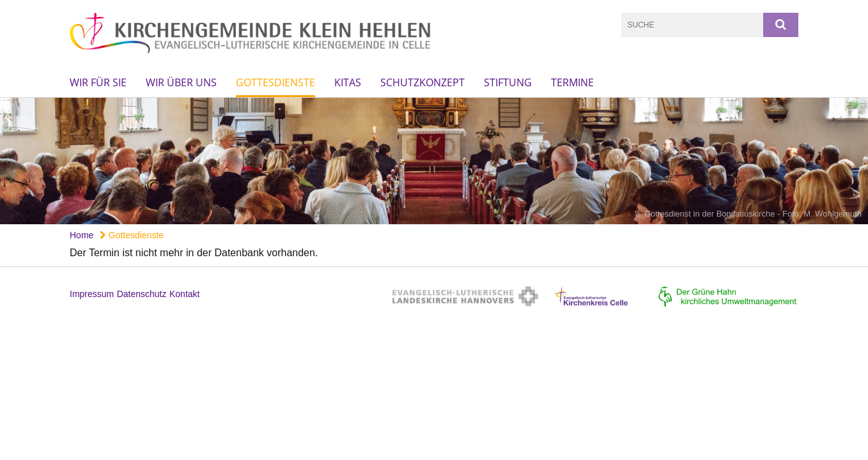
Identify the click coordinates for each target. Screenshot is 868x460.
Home (81, 235)
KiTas (348, 82)
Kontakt (184, 294)
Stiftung (508, 82)
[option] (434, 161)
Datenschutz (142, 294)
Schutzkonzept (422, 82)
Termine (572, 82)
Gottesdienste (275, 82)
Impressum (92, 294)
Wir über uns (181, 82)
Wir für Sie (98, 82)
